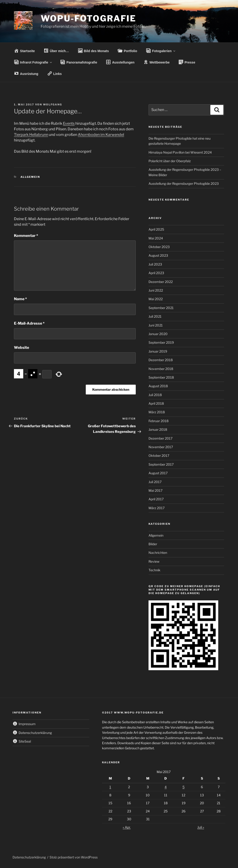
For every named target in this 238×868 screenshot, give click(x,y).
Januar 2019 (158, 351)
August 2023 (158, 255)
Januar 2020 (158, 334)
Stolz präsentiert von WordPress (74, 857)
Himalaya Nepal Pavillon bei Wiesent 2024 (180, 152)
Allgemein (30, 177)
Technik (154, 570)
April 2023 (156, 273)
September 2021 (161, 308)
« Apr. (127, 827)
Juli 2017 (155, 482)
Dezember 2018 (161, 360)
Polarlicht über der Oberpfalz (170, 161)
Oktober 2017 (159, 456)
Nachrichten (158, 553)
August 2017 (158, 473)
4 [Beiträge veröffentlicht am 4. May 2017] (166, 787)
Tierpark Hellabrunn (31, 135)
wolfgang (53, 104)
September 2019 (161, 342)
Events (69, 123)
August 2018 (158, 386)
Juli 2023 (155, 264)
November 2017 (161, 447)
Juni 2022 (156, 290)
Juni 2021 (156, 325)
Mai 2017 (155, 490)
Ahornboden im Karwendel (101, 135)
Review (154, 561)
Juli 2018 (155, 395)
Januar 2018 (158, 429)
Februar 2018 (159, 421)
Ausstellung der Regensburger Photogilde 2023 (184, 183)
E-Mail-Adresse (29, 323)
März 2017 (157, 508)
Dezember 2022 (161, 282)
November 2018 (161, 369)
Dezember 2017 (160, 438)
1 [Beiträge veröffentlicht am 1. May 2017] (110, 787)
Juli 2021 (155, 316)
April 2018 (156, 403)
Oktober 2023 (159, 247)
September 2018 (161, 377)
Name (20, 299)
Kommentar (26, 236)
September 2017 (161, 464)
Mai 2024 (156, 238)
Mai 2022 (156, 299)
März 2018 (157, 412)
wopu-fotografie (88, 18)
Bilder (153, 544)
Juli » (201, 827)
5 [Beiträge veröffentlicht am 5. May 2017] (183, 787)
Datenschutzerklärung (29, 857)
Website (21, 348)
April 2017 (156, 499)
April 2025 (156, 229)
